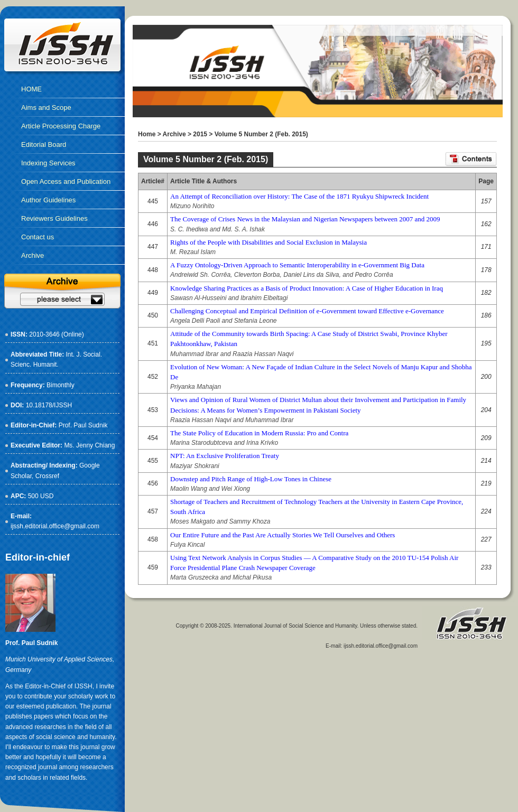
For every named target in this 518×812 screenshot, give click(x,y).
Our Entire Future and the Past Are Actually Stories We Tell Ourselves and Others (283, 535)
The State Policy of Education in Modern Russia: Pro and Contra (259, 433)
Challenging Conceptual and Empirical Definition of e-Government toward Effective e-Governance (307, 311)
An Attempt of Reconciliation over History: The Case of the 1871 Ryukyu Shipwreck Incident (299, 196)
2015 (200, 134)
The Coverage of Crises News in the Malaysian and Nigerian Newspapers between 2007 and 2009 (305, 219)
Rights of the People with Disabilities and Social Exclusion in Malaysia (269, 242)
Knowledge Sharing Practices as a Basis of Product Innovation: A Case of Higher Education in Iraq (307, 288)
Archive (174, 134)
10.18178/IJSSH (49, 405)
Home (147, 134)
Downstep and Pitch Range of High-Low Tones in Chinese (251, 479)
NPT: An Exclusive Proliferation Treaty (225, 456)
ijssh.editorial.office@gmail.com (55, 526)
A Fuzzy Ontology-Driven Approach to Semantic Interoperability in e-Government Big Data (297, 265)
